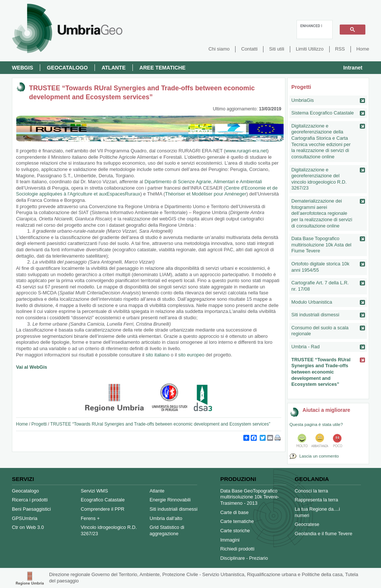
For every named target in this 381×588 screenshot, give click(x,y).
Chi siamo (219, 49)
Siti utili (277, 49)
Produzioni (238, 479)
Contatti (249, 49)
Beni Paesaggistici (31, 509)
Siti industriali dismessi (174, 509)
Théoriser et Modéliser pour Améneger (206, 194)
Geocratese (307, 524)
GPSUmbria (25, 518)
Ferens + (90, 518)
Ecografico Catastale (103, 500)
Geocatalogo (67, 68)
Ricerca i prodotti (30, 500)
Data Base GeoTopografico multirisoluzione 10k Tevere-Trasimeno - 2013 (250, 497)
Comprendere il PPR (103, 509)
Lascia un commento (318, 456)
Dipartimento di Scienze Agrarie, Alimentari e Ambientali (203, 182)
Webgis (23, 68)
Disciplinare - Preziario (244, 558)
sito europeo (191, 355)
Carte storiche (235, 531)
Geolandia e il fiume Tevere (324, 534)
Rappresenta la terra (316, 500)
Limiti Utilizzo (310, 49)
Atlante (114, 68)
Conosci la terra (311, 491)
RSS (340, 49)
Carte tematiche (237, 521)
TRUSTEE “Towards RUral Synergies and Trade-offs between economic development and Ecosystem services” (160, 424)
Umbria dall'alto (166, 518)
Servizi (23, 479)
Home (363, 49)
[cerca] (311, 26)
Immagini (230, 540)
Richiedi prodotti (237, 549)
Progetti (39, 424)
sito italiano (158, 355)
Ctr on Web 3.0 (28, 527)
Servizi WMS (94, 491)
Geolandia (312, 479)
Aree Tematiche (163, 68)
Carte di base (234, 512)
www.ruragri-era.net (246, 151)
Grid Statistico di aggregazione (167, 530)
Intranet (353, 68)
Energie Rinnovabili (170, 500)
